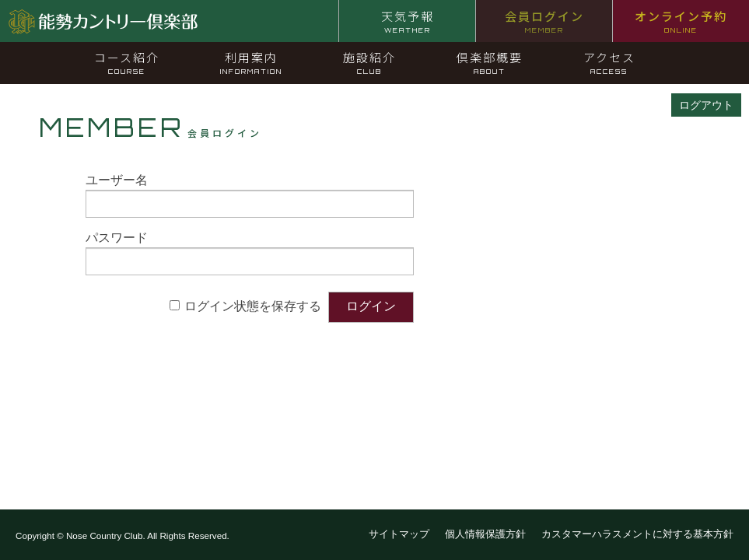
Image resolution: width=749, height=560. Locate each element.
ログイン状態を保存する (253, 306)
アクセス (609, 62)
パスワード (117, 238)
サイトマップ (399, 534)
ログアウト (706, 105)
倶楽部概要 (490, 62)
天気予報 (408, 21)
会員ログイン (544, 21)
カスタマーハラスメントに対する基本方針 (637, 534)
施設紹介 (369, 62)
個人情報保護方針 (485, 534)
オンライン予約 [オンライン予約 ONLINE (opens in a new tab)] (681, 21)
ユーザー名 (117, 180)
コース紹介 (127, 62)
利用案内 (251, 62)
